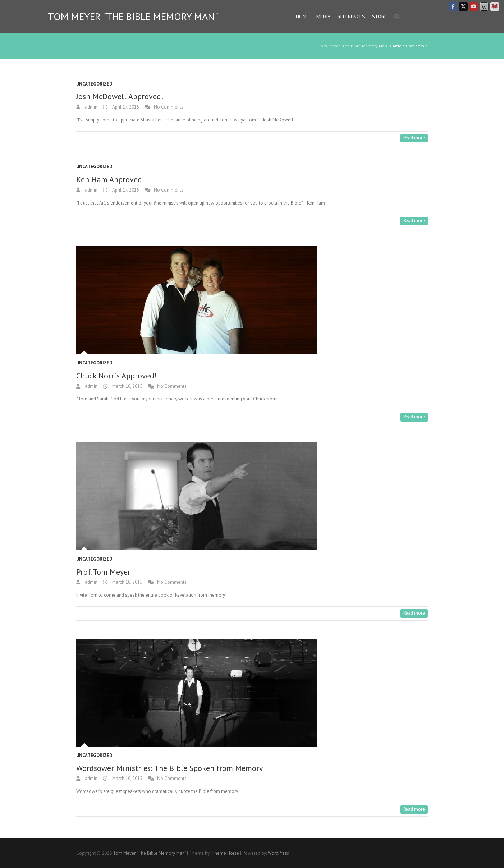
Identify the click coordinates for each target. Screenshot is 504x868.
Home (303, 17)
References (351, 17)
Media (323, 17)
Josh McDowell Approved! (120, 96)
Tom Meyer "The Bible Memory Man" (133, 17)
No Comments (169, 107)
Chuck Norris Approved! (116, 376)
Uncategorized (94, 84)
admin (91, 107)
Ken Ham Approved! (110, 179)
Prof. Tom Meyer (103, 572)
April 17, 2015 (125, 107)
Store (379, 17)
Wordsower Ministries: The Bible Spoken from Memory (169, 768)
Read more (414, 138)
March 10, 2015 (127, 386)
